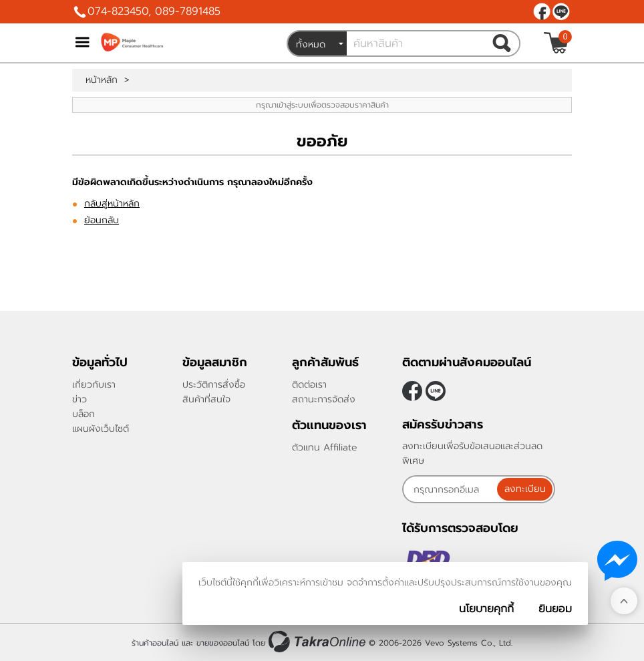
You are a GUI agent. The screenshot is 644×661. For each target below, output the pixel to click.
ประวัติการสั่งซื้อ (214, 385)
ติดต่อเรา (309, 385)
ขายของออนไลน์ (223, 643)
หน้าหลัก (102, 80)
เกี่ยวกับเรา (94, 385)
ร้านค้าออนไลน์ (155, 643)
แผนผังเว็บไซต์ (101, 429)
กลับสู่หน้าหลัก (112, 204)
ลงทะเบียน (525, 489)
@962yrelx (561, 11)
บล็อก (84, 414)
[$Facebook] (542, 11)
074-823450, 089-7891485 (154, 11)
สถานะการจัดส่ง (324, 399)
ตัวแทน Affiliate (325, 447)
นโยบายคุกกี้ (486, 609)
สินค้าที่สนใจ (206, 399)
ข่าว (79, 399)
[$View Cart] (556, 43)
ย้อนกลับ (102, 220)
